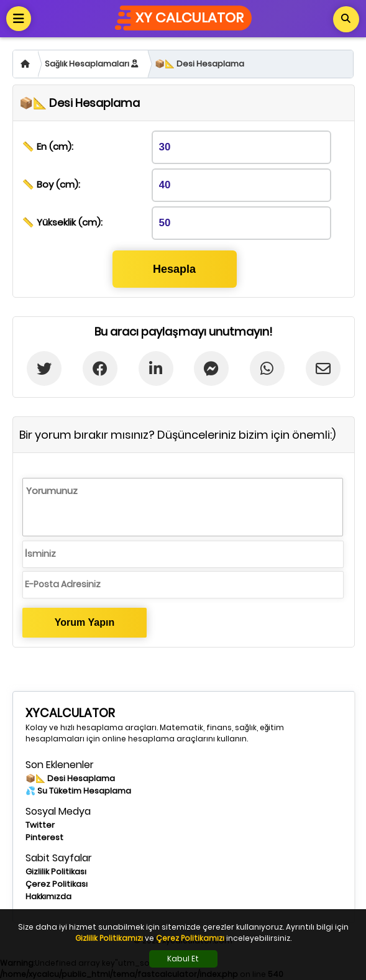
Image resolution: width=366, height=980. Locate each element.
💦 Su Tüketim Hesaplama (78, 791)
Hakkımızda (48, 896)
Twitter (40, 825)
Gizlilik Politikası (56, 872)
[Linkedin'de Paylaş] (156, 369)
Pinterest (44, 837)
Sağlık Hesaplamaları (91, 64)
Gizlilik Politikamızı (109, 938)
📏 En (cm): (48, 146)
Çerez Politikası (57, 884)
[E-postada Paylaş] (323, 369)
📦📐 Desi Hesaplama (199, 64)
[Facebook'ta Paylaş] (100, 369)
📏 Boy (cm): (51, 184)
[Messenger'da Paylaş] (212, 369)
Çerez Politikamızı (190, 938)
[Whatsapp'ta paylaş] (268, 369)
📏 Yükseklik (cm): (62, 222)
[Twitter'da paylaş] (44, 369)
